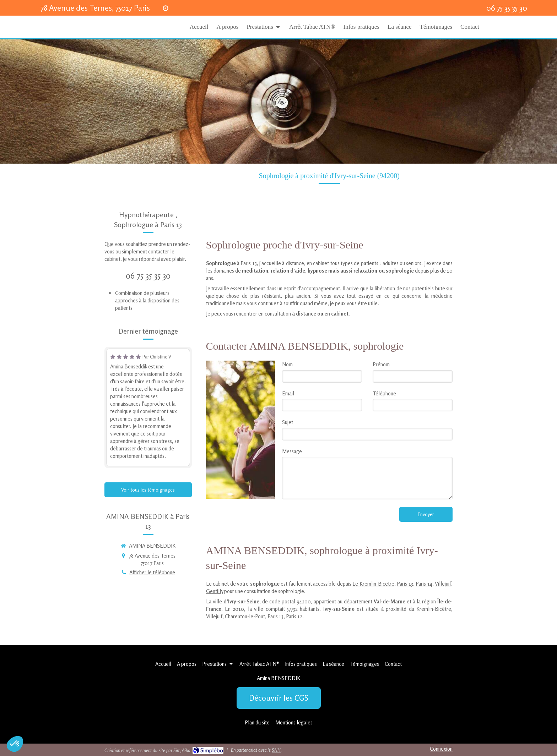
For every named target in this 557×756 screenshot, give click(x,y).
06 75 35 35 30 (148, 276)
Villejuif (443, 584)
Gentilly (215, 591)
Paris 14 (424, 584)
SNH (276, 750)
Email (288, 393)
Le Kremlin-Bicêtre (373, 584)
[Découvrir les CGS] (279, 698)
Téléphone (384, 393)
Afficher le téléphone (152, 572)
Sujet (288, 422)
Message (292, 451)
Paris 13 (405, 584)
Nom (287, 364)
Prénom (381, 364)
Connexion (441, 749)
